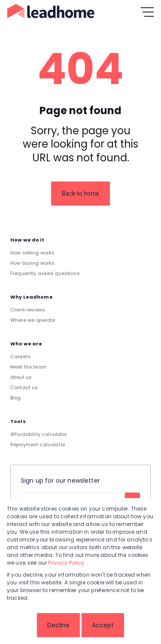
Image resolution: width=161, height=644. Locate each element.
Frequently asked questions (45, 273)
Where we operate (33, 320)
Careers (20, 357)
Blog (16, 398)
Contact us (24, 387)
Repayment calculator (38, 444)
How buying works (32, 263)
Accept (103, 625)
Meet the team (28, 367)
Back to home (80, 194)
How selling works (33, 253)
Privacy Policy (66, 563)
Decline (58, 625)
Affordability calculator (39, 434)
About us (21, 377)
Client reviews (28, 310)
